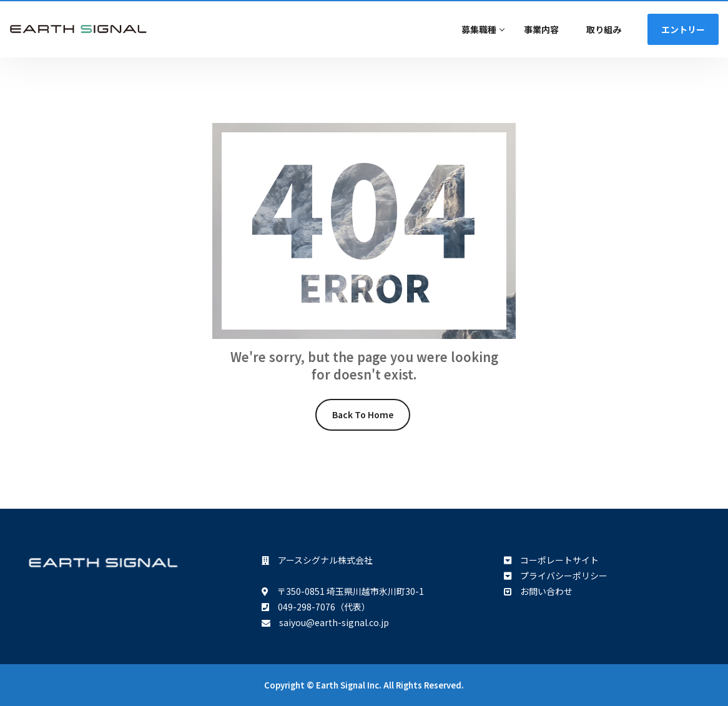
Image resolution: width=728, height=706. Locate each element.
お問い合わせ (542, 591)
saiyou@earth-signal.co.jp (330, 622)
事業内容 (541, 29)
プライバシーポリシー (559, 576)
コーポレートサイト (555, 560)
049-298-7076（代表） (320, 607)
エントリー (683, 29)
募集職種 (479, 29)
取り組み (604, 29)
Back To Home (363, 414)
